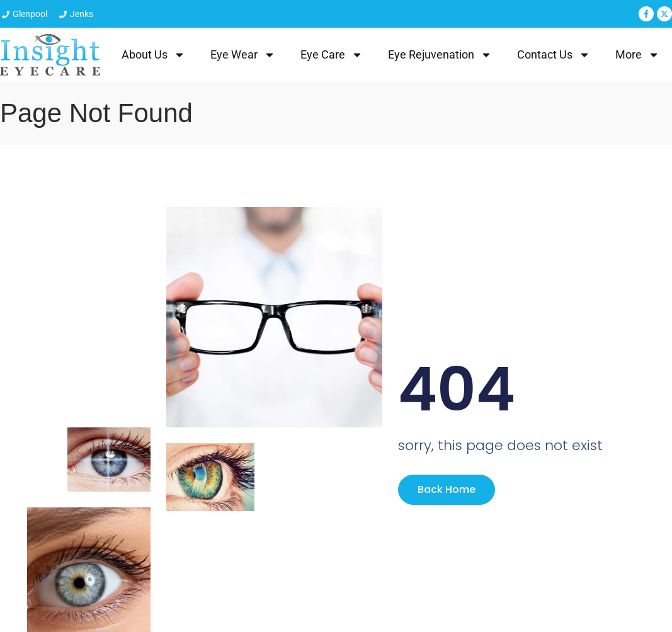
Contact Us (554, 55)
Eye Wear (243, 55)
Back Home (447, 489)
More (637, 55)
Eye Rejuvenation (440, 55)
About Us (153, 55)
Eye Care (332, 55)
